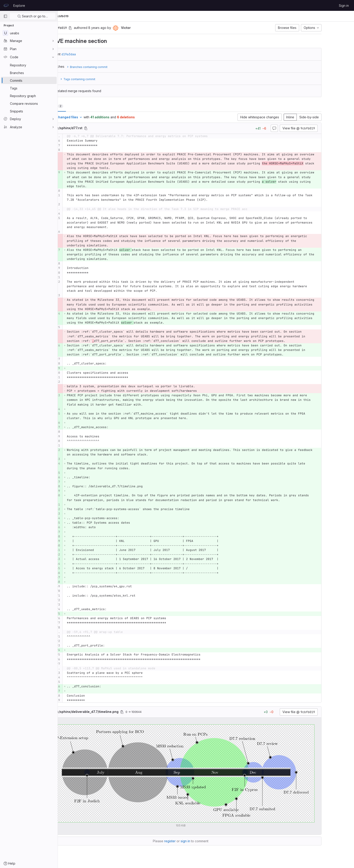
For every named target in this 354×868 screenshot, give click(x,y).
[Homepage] (6, 5)
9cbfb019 (113, 16)
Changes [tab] (78, 106)
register (195, 841)
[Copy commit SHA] (95, 28)
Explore (19, 6)
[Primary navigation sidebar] (5, 16)
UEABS (68, 16)
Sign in (344, 6)
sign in (211, 841)
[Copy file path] (111, 128)
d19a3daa (94, 54)
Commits (96, 16)
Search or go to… (33, 16)
